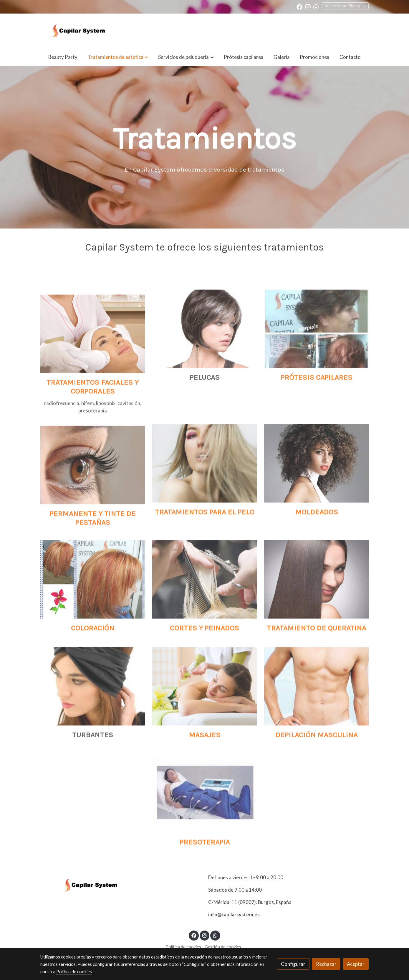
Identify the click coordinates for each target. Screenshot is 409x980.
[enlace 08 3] (204, 838)
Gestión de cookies (223, 947)
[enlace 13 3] (316, 731)
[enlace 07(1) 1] (316, 374)
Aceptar (356, 964)
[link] (78, 31)
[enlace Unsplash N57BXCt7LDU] (204, 508)
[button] (118, 57)
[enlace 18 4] (316, 624)
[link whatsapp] (316, 6)
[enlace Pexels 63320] (93, 513)
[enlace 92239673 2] (204, 624)
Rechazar (326, 964)
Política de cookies (183, 947)
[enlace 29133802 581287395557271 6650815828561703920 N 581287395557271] (93, 624)
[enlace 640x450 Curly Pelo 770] (316, 508)
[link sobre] (120, 885)
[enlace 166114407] (204, 731)
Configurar (293, 964)
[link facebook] (299, 6)
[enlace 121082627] (93, 391)
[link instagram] (308, 6)
